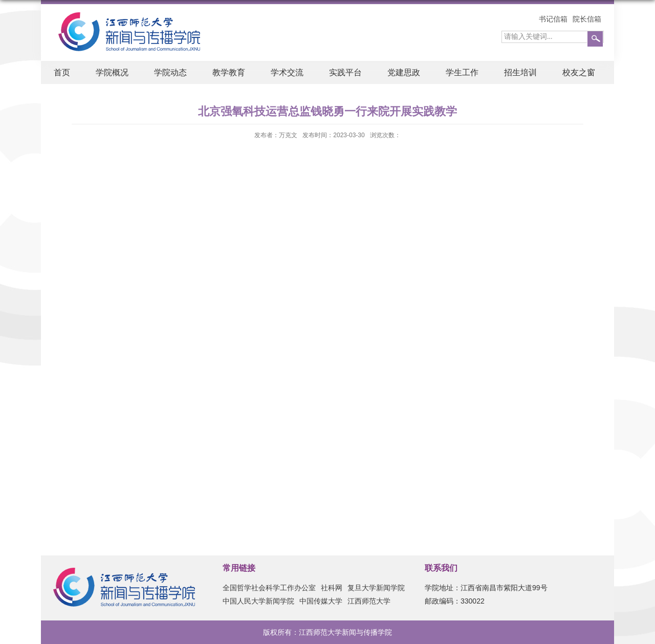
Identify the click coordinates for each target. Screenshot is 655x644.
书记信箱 (553, 19)
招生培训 (520, 72)
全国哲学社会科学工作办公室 (269, 588)
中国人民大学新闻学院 (258, 601)
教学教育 (229, 72)
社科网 (332, 588)
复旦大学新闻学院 (376, 588)
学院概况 (112, 72)
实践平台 (345, 72)
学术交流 (287, 72)
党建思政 (404, 72)
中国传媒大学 (321, 601)
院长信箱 (587, 19)
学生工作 (462, 72)
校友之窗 (579, 72)
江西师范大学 (369, 601)
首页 (62, 72)
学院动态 (170, 72)
